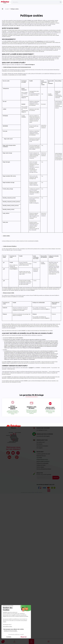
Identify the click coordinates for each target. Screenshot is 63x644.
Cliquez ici (24, 98)
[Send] (56, 478)
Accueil (7, 9)
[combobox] (36, 2)
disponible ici (37, 348)
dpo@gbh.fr (31, 368)
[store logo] (5, 2)
